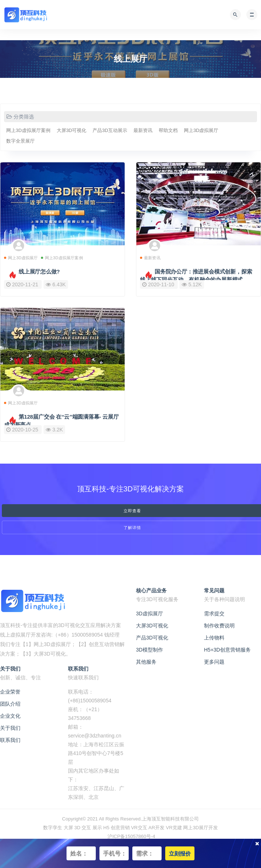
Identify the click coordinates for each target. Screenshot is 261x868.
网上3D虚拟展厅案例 (28, 130)
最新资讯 (143, 130)
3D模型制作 (150, 650)
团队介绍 (10, 704)
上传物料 (214, 638)
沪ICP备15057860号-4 (131, 836)
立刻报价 (180, 853)
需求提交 (214, 614)
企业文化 (10, 716)
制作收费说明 (219, 626)
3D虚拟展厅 (150, 614)
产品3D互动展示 (110, 130)
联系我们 (10, 740)
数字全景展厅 (20, 141)
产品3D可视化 (152, 638)
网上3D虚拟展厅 (201, 130)
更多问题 (214, 662)
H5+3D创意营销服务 (227, 650)
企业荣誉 (10, 692)
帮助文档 (168, 130)
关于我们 (10, 728)
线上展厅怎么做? (39, 271)
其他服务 (146, 662)
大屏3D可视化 (72, 130)
